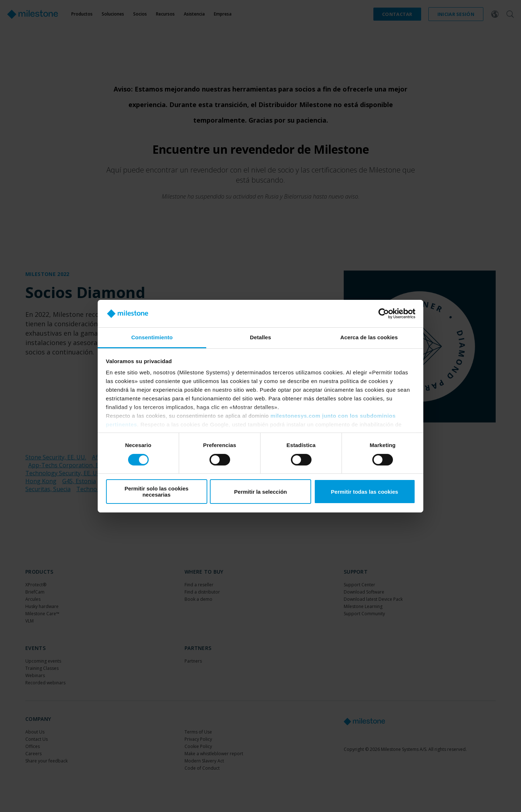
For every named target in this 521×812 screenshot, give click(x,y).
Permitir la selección (260, 492)
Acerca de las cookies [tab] (369, 337)
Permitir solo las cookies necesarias (156, 492)
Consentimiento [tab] (152, 337)
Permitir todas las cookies (365, 492)
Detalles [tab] (260, 337)
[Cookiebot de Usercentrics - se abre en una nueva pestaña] (384, 314)
